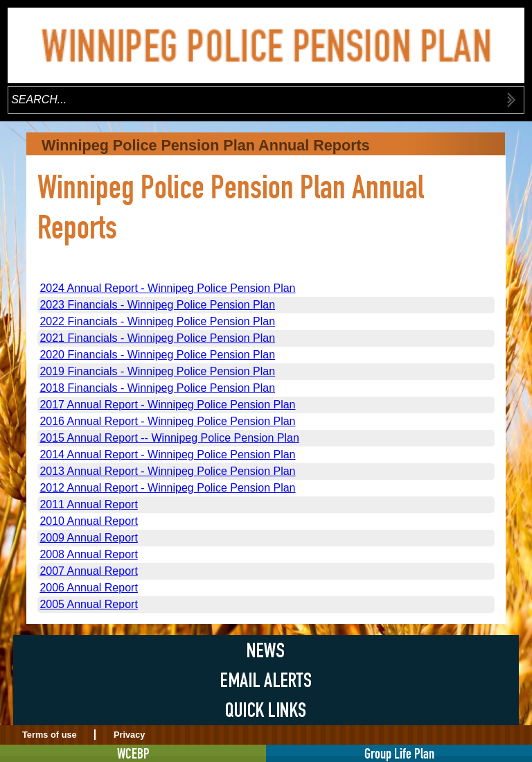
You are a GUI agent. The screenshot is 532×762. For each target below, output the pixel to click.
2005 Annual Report (88, 604)
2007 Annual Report (88, 571)
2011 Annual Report (88, 504)
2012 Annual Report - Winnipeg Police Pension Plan (167, 488)
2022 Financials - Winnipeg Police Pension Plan (157, 321)
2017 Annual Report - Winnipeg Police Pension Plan (167, 405)
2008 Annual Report (88, 554)
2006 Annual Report (88, 588)
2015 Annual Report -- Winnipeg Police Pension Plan (169, 438)
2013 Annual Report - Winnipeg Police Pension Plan (167, 471)
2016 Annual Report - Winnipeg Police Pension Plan (167, 421)
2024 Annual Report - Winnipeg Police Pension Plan (167, 288)
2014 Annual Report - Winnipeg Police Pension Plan (167, 454)
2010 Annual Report (88, 521)
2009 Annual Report (88, 538)
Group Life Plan (399, 753)
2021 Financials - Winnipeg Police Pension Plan (157, 338)
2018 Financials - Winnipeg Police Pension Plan (157, 388)
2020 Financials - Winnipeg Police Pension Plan (157, 355)
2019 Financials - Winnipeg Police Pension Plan (157, 371)
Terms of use (50, 735)
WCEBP (133, 753)
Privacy (130, 735)
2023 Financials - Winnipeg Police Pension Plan (157, 305)
